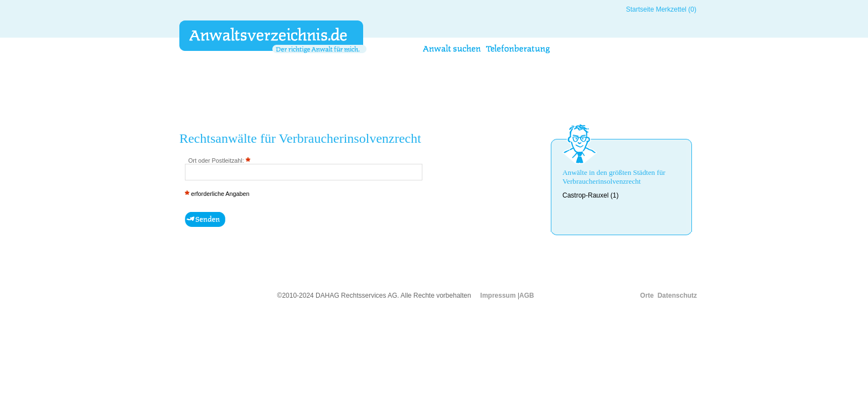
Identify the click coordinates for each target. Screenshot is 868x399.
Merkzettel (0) (676, 9)
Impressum (498, 296)
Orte (647, 296)
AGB (527, 296)
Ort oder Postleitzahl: (219, 160)
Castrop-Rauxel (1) (590, 195)
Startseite (640, 9)
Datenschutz (677, 296)
